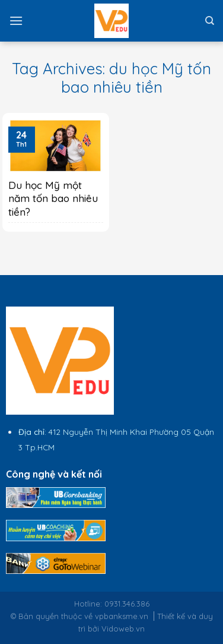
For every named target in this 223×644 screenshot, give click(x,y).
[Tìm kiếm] (210, 21)
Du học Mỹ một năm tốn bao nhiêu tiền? (53, 198)
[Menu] (16, 20)
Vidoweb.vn (123, 629)
